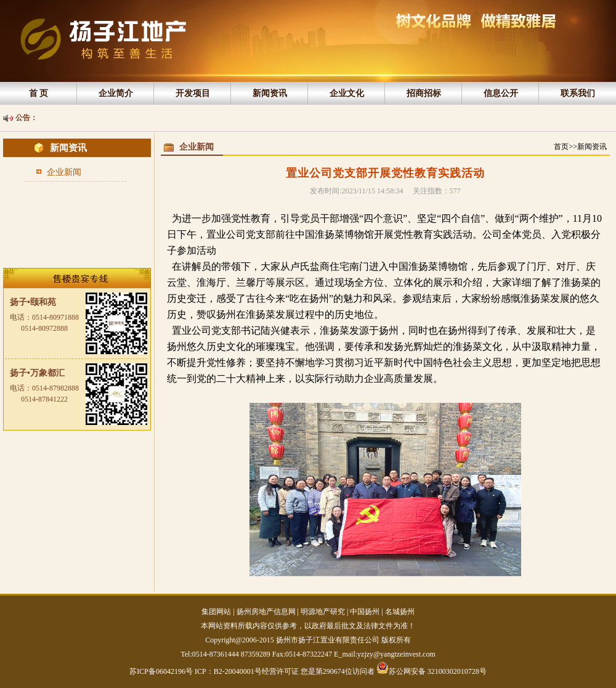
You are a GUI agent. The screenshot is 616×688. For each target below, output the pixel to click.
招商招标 (424, 93)
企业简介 (116, 93)
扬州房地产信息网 (266, 612)
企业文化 (347, 93)
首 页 (39, 93)
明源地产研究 (323, 612)
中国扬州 (365, 612)
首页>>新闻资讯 (580, 147)
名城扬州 (400, 612)
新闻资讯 (270, 93)
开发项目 (193, 93)
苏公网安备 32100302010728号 (432, 668)
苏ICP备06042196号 (162, 671)
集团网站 (216, 612)
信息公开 (501, 93)
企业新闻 (64, 172)
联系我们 (578, 93)
